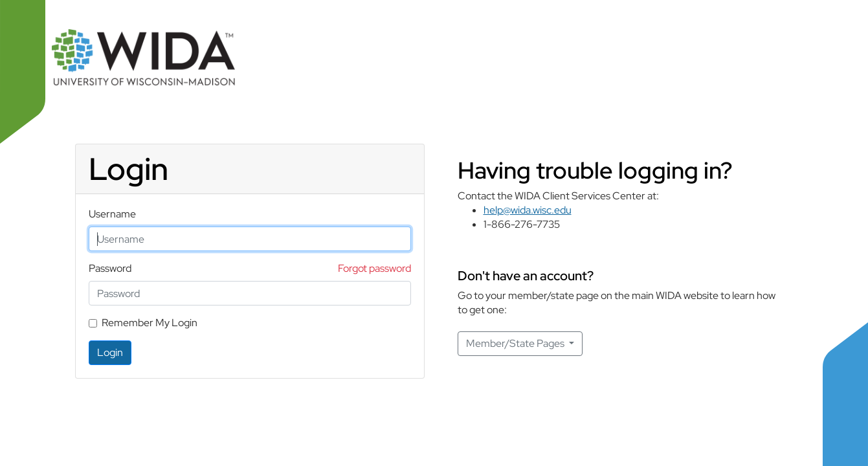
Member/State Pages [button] (516, 343)
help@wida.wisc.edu (528, 210)
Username (112, 214)
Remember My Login (150, 323)
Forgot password (374, 268)
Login (110, 352)
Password (110, 268)
